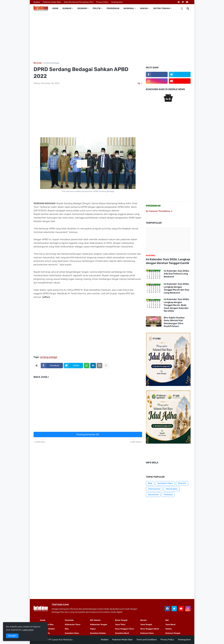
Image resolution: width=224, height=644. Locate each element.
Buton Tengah (121, 620)
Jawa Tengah (146, 624)
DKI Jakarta (95, 620)
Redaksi (37, 2)
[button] (182, 8)
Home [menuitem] (55, 8)
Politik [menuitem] (97, 8)
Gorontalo (69, 620)
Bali (167, 620)
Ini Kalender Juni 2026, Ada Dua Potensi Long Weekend (177, 274)
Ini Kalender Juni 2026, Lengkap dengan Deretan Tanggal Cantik (168, 261)
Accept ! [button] (12, 636)
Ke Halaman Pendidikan (159, 211)
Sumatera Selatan (98, 633)
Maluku (169, 629)
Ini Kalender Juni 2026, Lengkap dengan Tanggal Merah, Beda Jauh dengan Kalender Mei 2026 (177, 305)
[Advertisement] (112, 37)
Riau (67, 629)
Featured (168, 495)
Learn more (28, 630)
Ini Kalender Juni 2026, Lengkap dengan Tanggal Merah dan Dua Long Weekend (177, 288)
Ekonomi (182, 483)
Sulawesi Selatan (47, 629)
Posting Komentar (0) (88, 434)
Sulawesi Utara (147, 633)
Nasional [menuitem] (129, 8)
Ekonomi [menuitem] (82, 8)
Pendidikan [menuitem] (113, 8)
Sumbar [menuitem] (67, 8)
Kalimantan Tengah (99, 624)
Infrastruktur (172, 489)
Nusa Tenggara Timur (125, 629)
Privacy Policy (102, 2)
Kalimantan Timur (73, 624)
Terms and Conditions (147, 640)
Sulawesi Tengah (173, 633)
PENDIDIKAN (153, 206)
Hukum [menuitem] (144, 8)
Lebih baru (40, 442)
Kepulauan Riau (47, 624)
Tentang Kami (117, 2)
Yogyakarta (45, 633)
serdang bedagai (51, 63)
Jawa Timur (120, 624)
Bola (150, 483)
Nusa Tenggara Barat (150, 629)
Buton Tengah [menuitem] (162, 8)
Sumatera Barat (122, 633)
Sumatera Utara (165, 483)
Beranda (38, 63)
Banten (144, 620)
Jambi (43, 620)
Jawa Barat (170, 624)
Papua (93, 629)
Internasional (154, 489)
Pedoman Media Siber (52, 2)
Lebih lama (135, 442)
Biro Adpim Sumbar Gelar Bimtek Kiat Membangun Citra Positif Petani (174, 322)
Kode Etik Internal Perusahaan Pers (79, 2)
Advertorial (153, 495)
